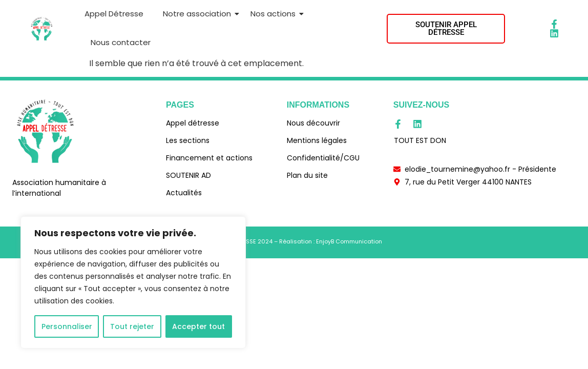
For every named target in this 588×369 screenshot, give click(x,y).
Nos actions (275, 14)
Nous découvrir (313, 123)
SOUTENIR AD (188, 175)
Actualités (184, 193)
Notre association (199, 14)
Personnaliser (67, 326)
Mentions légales (317, 140)
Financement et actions (209, 158)
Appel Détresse (114, 14)
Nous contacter (121, 42)
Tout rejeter (132, 326)
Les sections (188, 140)
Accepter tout (198, 326)
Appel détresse (193, 123)
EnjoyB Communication (349, 241)
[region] (133, 282)
